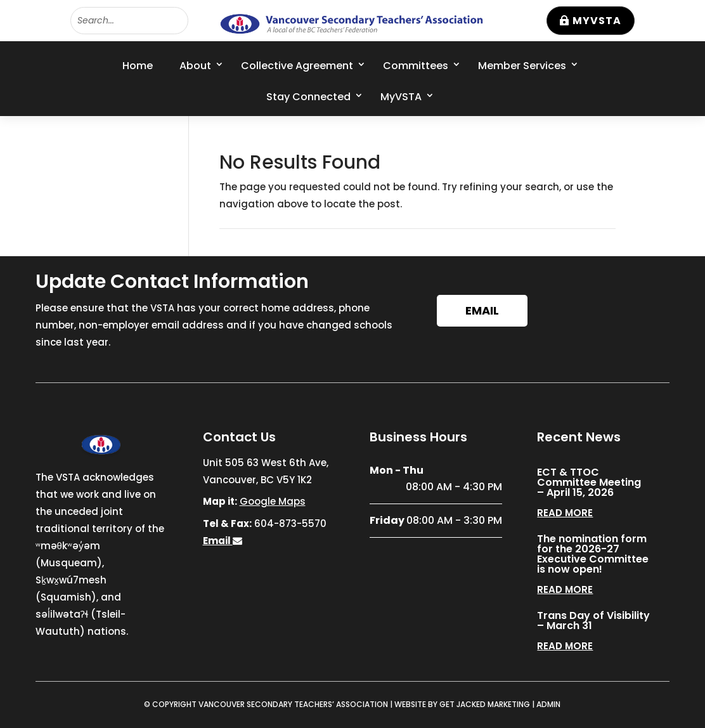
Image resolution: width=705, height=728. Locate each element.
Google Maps (273, 501)
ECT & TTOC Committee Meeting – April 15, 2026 (589, 482)
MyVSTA (597, 21)
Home (138, 66)
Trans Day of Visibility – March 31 (593, 621)
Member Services (522, 66)
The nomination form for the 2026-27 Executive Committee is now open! (593, 554)
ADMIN (548, 704)
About (195, 66)
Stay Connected (308, 97)
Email (482, 310)
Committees (416, 66)
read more (565, 513)
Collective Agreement (297, 66)
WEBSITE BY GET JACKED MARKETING (462, 704)
